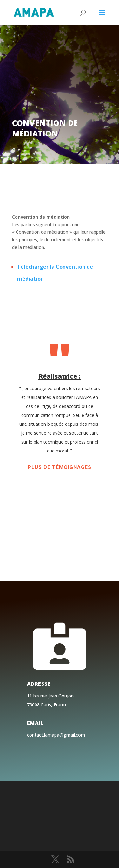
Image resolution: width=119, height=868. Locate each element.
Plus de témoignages (60, 467)
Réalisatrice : (60, 376)
